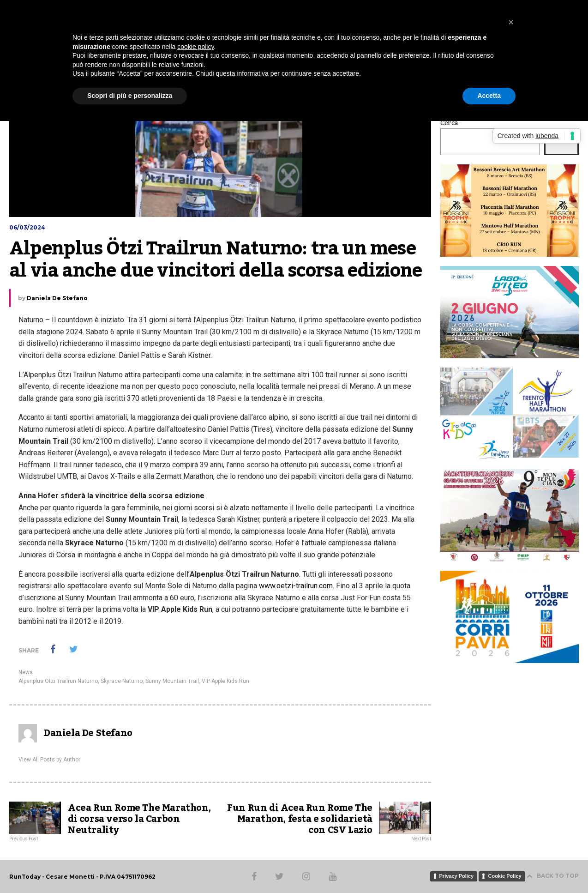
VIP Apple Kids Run (225, 681)
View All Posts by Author (49, 760)
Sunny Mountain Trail (172, 681)
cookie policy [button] (195, 47)
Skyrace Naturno (122, 681)
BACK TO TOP (553, 876)
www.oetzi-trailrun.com (296, 586)
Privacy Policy (457, 876)
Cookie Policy (504, 876)
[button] (511, 22)
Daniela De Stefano (57, 298)
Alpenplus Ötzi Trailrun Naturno (58, 681)
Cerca (449, 123)
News (26, 672)
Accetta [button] (489, 96)
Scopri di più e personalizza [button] (130, 96)
